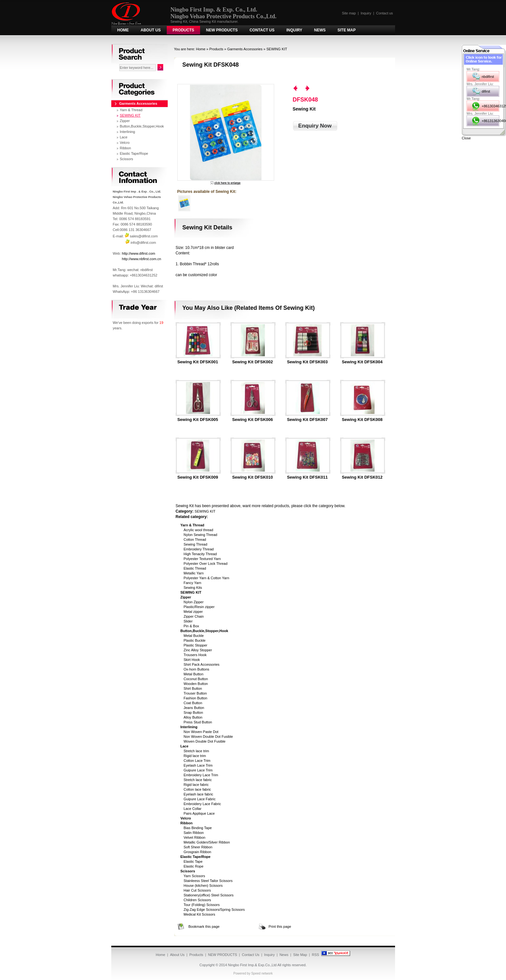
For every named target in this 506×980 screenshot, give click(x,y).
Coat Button (193, 703)
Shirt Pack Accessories (202, 664)
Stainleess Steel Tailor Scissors (208, 881)
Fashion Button (196, 698)
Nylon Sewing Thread (201, 535)
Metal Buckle (194, 636)
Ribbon (126, 148)
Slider (188, 621)
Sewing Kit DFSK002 (253, 362)
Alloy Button (193, 717)
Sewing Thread (196, 544)
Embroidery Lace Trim (201, 775)
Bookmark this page (204, 926)
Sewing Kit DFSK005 (198, 420)
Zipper (125, 121)
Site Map (347, 30)
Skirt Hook (192, 660)
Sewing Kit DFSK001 (198, 362)
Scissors (127, 159)
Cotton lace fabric (198, 789)
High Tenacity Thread (200, 554)
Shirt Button (193, 688)
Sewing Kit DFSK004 (362, 362)
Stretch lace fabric (198, 780)
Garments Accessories (245, 49)
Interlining (128, 132)
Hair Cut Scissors (197, 890)
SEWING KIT (277, 49)
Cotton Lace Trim (197, 761)
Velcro (125, 143)
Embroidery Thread (199, 549)
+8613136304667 (490, 121)
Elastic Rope (194, 866)
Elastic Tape (193, 861)
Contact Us (262, 30)
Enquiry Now (315, 126)
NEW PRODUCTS (222, 30)
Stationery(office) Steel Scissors (209, 895)
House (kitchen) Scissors (203, 885)
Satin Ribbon (194, 833)
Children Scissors (198, 900)
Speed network (262, 973)
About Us (151, 30)
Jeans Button (194, 708)
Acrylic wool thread (198, 530)
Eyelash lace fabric (198, 794)
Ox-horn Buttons (197, 669)
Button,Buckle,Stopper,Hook (142, 126)
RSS (316, 955)
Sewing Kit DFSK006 (253, 420)
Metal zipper (193, 612)
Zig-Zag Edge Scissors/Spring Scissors (214, 910)
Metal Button (194, 674)
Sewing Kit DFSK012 (362, 477)
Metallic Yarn (194, 573)
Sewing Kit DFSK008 (362, 420)
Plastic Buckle (195, 640)
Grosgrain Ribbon (198, 852)
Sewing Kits (193, 588)
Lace (124, 137)
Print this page (280, 926)
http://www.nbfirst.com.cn (141, 259)
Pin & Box (191, 626)
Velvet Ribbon (195, 837)
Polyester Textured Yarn (202, 559)
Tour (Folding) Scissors (202, 905)
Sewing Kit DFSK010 (253, 477)
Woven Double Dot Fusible (205, 741)
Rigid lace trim (195, 756)
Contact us (385, 13)
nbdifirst (488, 77)
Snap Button (194, 712)
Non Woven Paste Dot (201, 732)
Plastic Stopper (196, 645)
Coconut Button (196, 679)
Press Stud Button (198, 722)
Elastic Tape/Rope (134, 153)
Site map (349, 13)
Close (466, 138)
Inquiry (366, 13)
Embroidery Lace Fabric (202, 804)
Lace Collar (193, 809)
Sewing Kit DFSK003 (307, 362)
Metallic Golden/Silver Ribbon (207, 842)
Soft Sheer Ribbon (198, 847)
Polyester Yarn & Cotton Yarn (207, 578)
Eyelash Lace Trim (198, 765)
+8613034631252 (490, 106)
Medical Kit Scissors (199, 914)
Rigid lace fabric (196, 785)
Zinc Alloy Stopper (198, 650)
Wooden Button (196, 684)
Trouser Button (195, 693)
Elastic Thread (195, 568)
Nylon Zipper (194, 602)
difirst (486, 91)
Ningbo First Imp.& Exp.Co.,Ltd (252, 965)
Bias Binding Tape (198, 828)
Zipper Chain (194, 616)
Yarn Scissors (194, 876)
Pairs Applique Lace (199, 813)
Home (123, 30)
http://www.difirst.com (139, 253)
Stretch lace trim (196, 751)
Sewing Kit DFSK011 (307, 477)
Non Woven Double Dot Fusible (208, 737)
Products (183, 30)
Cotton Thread (195, 539)
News (320, 30)
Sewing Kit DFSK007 (307, 420)
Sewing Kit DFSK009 (198, 477)
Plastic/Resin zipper (199, 607)
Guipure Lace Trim (198, 770)
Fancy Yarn (193, 583)
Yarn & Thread (131, 110)
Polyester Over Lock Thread (206, 564)
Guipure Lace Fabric (200, 799)
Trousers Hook (195, 655)
